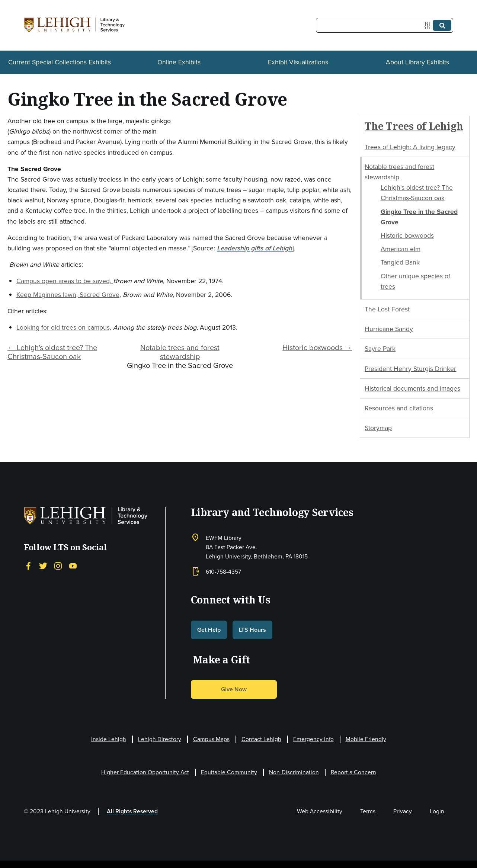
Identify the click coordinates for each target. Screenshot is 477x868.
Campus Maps (211, 739)
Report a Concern (353, 772)
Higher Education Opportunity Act (145, 772)
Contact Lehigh (261, 739)
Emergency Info (313, 739)
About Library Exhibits (417, 62)
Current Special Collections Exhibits (60, 62)
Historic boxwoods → (317, 347)
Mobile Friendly (366, 739)
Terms (368, 811)
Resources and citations (399, 408)
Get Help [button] (209, 630)
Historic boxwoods (407, 236)
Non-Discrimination (294, 772)
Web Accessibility (320, 811)
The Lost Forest (387, 309)
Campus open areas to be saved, (65, 281)
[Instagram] (58, 566)
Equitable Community (229, 772)
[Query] (385, 25)
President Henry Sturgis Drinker (410, 369)
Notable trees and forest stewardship (180, 352)
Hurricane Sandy (389, 329)
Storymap (378, 428)
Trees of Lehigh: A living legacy (410, 147)
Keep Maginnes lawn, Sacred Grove (68, 295)
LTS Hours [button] (252, 630)
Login (437, 811)
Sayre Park (380, 349)
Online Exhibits (179, 62)
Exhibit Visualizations (298, 62)
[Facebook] (28, 566)
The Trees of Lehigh (414, 126)
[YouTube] (73, 566)
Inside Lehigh (109, 739)
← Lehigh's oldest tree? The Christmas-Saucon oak (52, 352)
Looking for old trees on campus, (64, 327)
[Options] (429, 25)
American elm (401, 249)
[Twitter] (43, 566)
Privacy (403, 811)
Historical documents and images (412, 388)
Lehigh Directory (160, 739)
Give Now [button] (234, 689)
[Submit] (442, 25)
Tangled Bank (400, 262)
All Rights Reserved (132, 811)
